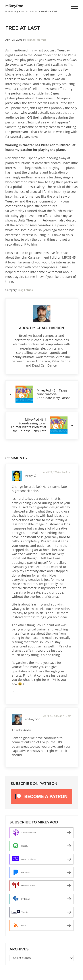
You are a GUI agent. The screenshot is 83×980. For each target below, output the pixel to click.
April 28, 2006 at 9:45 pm (57, 472)
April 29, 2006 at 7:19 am (57, 716)
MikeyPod (14, 6)
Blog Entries (25, 290)
